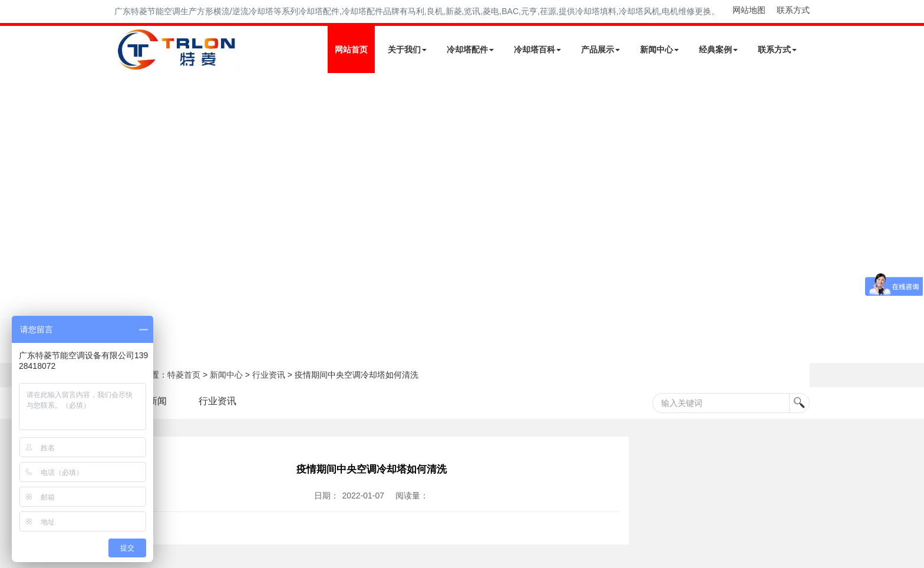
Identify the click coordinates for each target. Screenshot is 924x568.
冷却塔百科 (537, 49)
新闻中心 (659, 49)
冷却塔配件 (470, 49)
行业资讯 (269, 375)
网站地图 (749, 10)
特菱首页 (184, 375)
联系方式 (793, 10)
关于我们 (407, 49)
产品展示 (600, 49)
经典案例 (718, 49)
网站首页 (351, 49)
